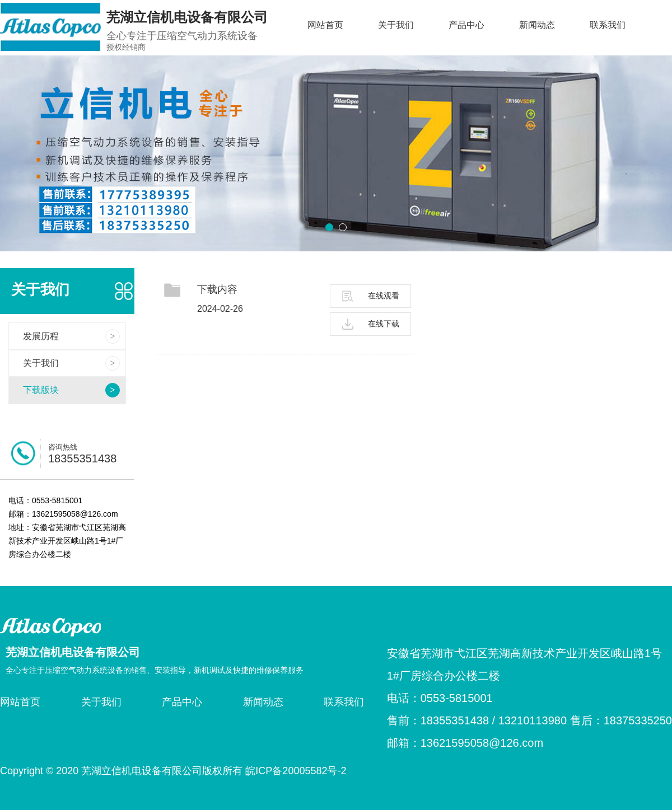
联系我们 (608, 25)
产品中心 (466, 25)
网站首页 (325, 25)
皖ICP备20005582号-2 (296, 771)
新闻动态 (537, 25)
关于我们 (396, 25)
